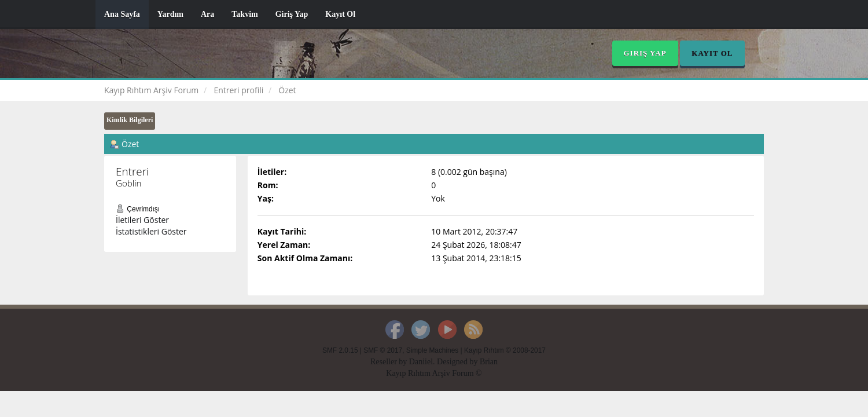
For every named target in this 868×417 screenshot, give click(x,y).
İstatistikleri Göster (151, 231)
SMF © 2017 (383, 350)
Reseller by (390, 362)
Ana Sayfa (122, 14)
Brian (489, 362)
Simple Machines (433, 350)
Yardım (170, 14)
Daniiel (421, 362)
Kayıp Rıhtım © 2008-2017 (505, 350)
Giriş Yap (292, 14)
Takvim (244, 14)
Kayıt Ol (340, 14)
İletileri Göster (142, 220)
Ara (207, 14)
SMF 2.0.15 (340, 350)
